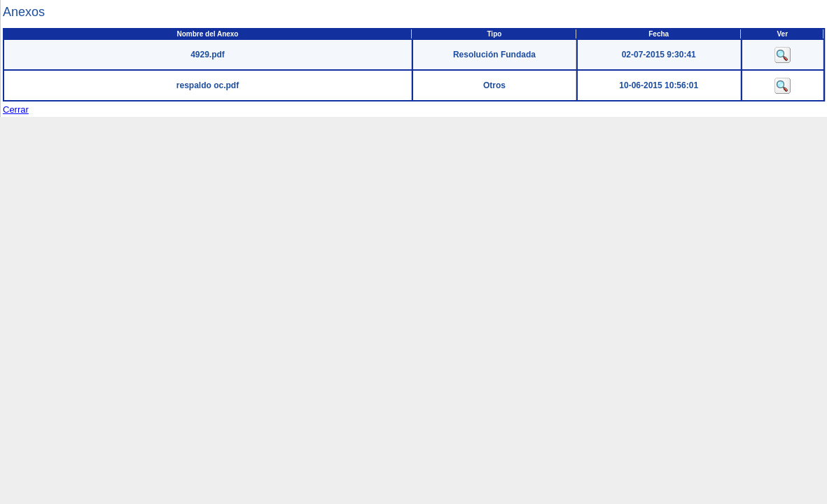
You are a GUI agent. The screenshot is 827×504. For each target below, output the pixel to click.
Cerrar (16, 110)
